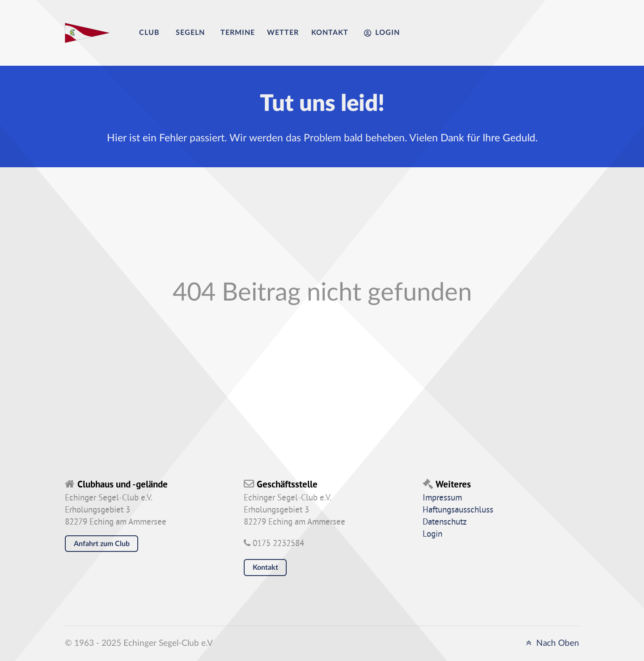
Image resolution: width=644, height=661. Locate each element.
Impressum (442, 498)
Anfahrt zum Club (102, 544)
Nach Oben (551, 643)
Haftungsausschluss (458, 510)
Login (432, 534)
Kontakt (265, 568)
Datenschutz (445, 522)
